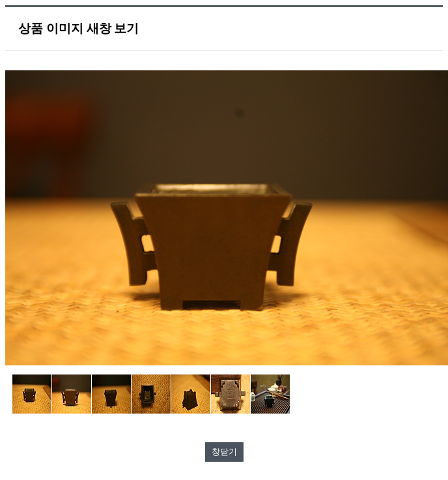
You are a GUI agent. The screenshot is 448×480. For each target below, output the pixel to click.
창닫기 (224, 452)
